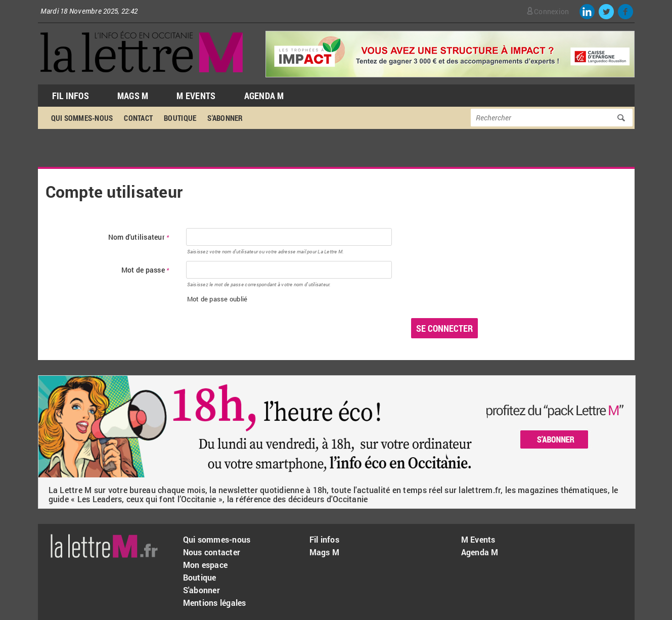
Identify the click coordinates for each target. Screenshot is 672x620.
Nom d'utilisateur (139, 237)
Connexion (551, 11)
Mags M (133, 96)
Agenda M (264, 96)
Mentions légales (215, 603)
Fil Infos (71, 96)
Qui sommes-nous (82, 118)
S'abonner (225, 118)
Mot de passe (145, 270)
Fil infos (324, 539)
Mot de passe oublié (217, 299)
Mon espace (206, 565)
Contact (138, 118)
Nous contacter (212, 552)
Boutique (180, 118)
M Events (196, 96)
